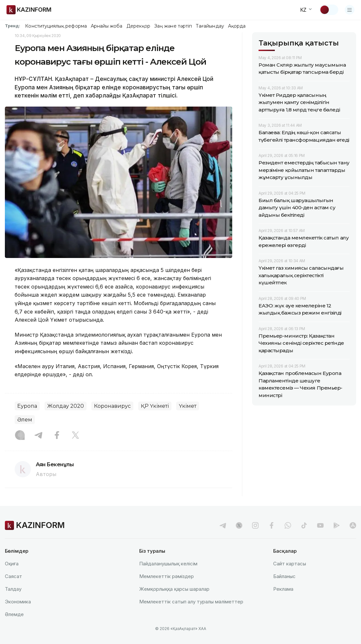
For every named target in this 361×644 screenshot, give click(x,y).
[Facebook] (57, 436)
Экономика (18, 602)
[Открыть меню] (350, 10)
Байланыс (284, 576)
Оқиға (12, 564)
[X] (75, 436)
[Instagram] (20, 436)
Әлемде (14, 614)
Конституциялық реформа (56, 26)
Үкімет (188, 406)
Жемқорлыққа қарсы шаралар (174, 589)
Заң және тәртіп (173, 26)
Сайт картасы (290, 564)
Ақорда (237, 26)
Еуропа (27, 406)
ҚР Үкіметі (155, 406)
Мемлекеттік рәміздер (167, 576)
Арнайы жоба (107, 26)
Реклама (283, 589)
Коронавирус (112, 406)
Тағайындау (210, 26)
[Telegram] (38, 436)
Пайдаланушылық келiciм (168, 564)
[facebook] (272, 525)
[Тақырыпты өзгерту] (329, 10)
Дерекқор (139, 26)
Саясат (13, 576)
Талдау (13, 589)
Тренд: (13, 26)
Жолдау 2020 (66, 406)
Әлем (25, 420)
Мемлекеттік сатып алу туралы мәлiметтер (191, 602)
